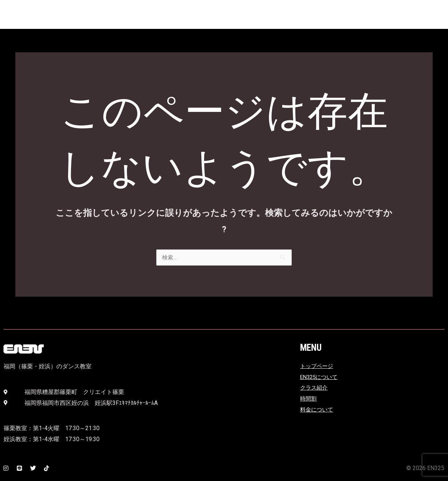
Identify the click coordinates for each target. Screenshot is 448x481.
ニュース (310, 16)
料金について (380, 16)
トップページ (318, 366)
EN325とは (196, 16)
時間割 (418, 16)
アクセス (234, 16)
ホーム (342, 16)
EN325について (320, 377)
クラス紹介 (272, 16)
